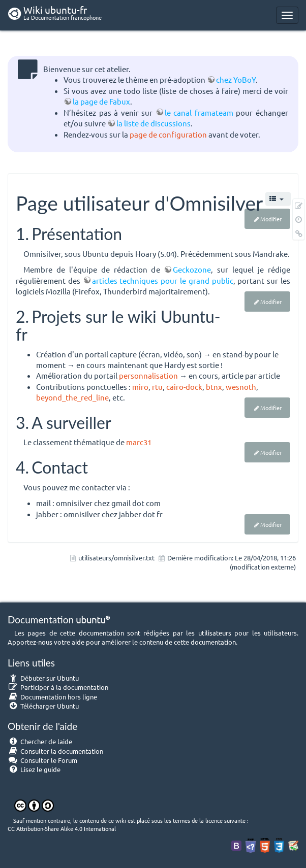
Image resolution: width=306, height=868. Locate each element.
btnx (214, 387)
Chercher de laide (40, 741)
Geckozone (192, 269)
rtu (157, 387)
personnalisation (148, 375)
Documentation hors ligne (52, 697)
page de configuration (168, 134)
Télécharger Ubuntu (43, 706)
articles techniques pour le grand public (163, 280)
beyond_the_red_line (72, 397)
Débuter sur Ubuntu (43, 678)
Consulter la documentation (55, 751)
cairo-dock (184, 387)
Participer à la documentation (58, 687)
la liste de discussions (154, 123)
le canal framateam (199, 112)
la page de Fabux (101, 101)
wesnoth (241, 387)
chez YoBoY (236, 79)
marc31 (139, 442)
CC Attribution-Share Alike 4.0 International (62, 828)
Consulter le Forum (42, 760)
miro (140, 387)
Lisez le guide (34, 769)
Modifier (271, 219)
